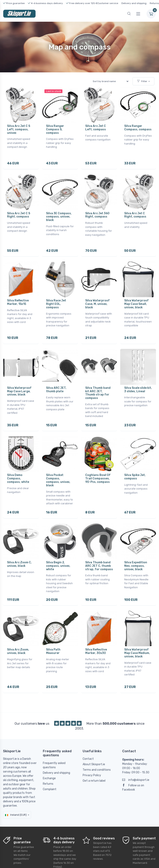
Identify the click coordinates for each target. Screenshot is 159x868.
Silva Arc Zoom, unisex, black (18, 641)
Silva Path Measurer (53, 641)
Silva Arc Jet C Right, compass (135, 213)
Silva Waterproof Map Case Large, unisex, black (19, 386)
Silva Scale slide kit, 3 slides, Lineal (138, 385)
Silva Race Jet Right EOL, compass (56, 301)
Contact (88, 747)
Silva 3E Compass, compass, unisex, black (59, 215)
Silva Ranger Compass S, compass (55, 129)
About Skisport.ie (94, 753)
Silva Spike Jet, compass (135, 470)
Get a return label (94, 769)
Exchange (49, 766)
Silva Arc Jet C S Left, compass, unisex (19, 129)
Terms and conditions (97, 758)
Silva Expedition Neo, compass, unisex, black (136, 557)
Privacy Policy (92, 764)
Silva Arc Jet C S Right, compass (19, 213)
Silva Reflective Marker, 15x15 (18, 299)
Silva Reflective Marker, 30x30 (96, 641)
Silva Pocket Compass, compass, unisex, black (58, 473)
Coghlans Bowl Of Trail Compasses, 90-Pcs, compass (98, 472)
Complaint (50, 777)
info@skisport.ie (136, 768)
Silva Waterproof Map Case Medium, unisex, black (137, 643)
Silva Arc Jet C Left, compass (96, 128)
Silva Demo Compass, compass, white (18, 472)
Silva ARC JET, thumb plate (56, 385)
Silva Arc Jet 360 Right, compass (97, 213)
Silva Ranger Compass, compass (138, 128)
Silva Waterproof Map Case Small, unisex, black (136, 301)
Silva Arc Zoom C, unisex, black (19, 556)
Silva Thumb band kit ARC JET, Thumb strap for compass (98, 388)
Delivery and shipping (134, 3)
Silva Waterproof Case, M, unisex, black (97, 301)
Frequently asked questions (54, 753)
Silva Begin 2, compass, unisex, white (58, 557)
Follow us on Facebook (133, 776)
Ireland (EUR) (16, 803)
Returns (154, 3)
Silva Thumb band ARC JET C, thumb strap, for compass (99, 557)
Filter (142, 81)
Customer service (108, 3)
